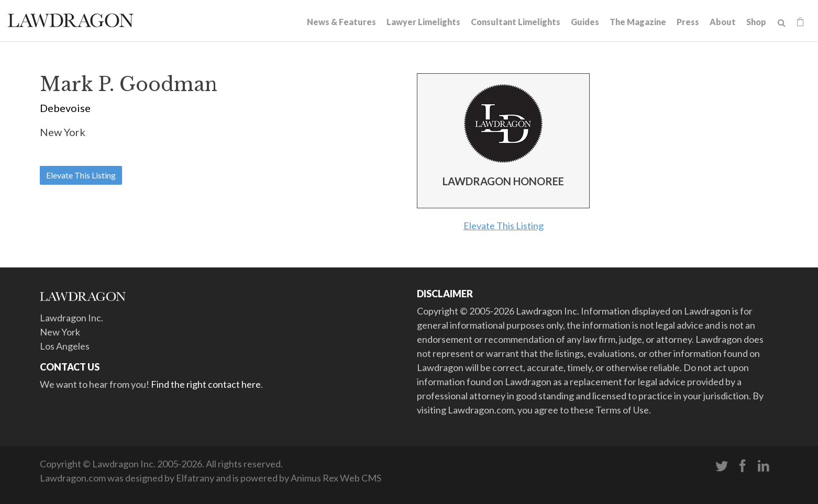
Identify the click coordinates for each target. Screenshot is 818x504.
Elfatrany (195, 478)
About (723, 22)
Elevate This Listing (81, 175)
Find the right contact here (206, 384)
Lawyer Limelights (423, 22)
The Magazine (638, 22)
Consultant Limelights (516, 22)
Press (688, 22)
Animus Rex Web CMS (336, 478)
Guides (585, 22)
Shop (756, 22)
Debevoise (65, 108)
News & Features (341, 22)
